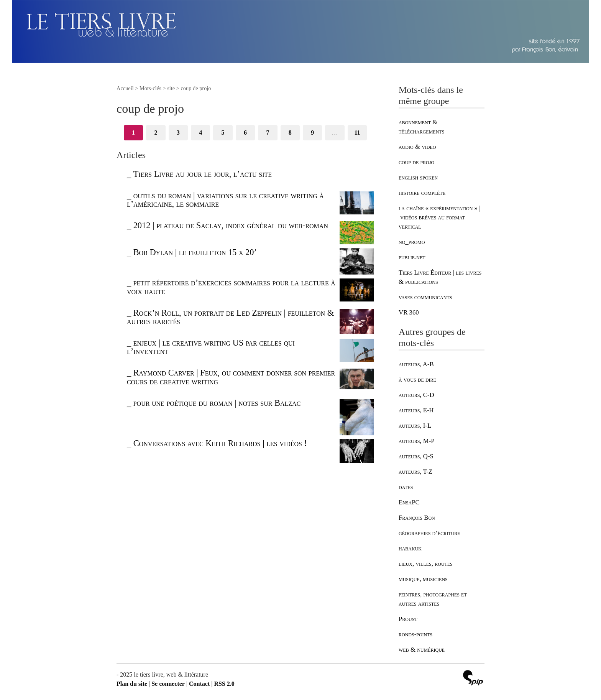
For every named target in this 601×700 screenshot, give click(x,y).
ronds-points (415, 634)
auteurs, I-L (415, 426)
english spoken (418, 177)
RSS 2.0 (224, 684)
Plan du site (132, 684)
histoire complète (422, 193)
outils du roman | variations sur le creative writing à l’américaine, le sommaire (225, 200)
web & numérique (422, 650)
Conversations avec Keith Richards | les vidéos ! (220, 443)
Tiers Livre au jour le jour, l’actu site (203, 174)
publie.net (412, 257)
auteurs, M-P (417, 441)
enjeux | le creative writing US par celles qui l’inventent (211, 347)
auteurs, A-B (416, 364)
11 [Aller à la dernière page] (357, 133)
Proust (408, 619)
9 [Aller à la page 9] (312, 133)
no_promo (412, 242)
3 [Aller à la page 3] (178, 133)
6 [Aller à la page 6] (245, 133)
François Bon (417, 518)
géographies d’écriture (429, 533)
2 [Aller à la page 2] (156, 133)
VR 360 (409, 312)
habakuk (410, 548)
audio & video (417, 147)
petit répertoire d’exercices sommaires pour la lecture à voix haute (231, 287)
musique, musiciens (423, 579)
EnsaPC (409, 502)
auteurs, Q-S (416, 456)
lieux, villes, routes (426, 564)
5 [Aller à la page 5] (223, 133)
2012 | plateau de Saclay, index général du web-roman (231, 225)
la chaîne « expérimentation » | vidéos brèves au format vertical (440, 217)
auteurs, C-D (416, 395)
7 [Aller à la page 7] (268, 133)
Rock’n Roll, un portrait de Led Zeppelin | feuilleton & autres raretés (230, 317)
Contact (199, 684)
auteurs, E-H (416, 410)
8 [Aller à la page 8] (290, 133)
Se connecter (168, 684)
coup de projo (416, 162)
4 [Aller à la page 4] (200, 133)
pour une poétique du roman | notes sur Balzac (217, 403)
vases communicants (425, 297)
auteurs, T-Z (415, 472)
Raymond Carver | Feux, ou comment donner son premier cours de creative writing (231, 377)
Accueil (125, 88)
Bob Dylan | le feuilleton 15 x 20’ (195, 252)
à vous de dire (417, 380)
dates (406, 487)
